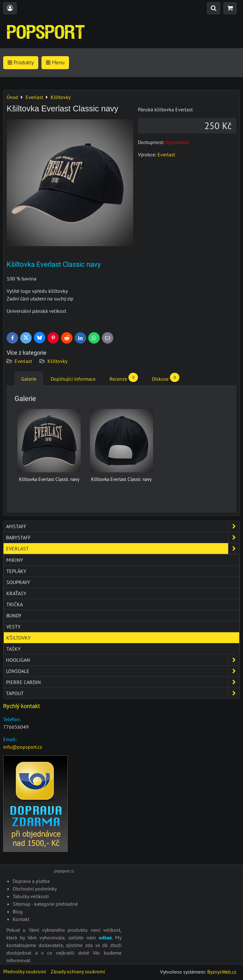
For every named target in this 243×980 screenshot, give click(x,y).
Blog (18, 911)
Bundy (14, 615)
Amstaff (123, 526)
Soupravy (18, 582)
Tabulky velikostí (31, 896)
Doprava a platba (31, 881)
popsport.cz (64, 871)
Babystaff (123, 537)
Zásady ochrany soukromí (78, 971)
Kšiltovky (57, 361)
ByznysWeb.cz (222, 972)
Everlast (23, 361)
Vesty (13, 627)
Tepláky (16, 571)
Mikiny (15, 560)
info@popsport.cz (23, 747)
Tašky (13, 649)
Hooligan (123, 660)
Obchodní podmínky (35, 889)
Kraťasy (16, 593)
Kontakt (21, 919)
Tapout (123, 693)
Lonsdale (123, 671)
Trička (15, 604)
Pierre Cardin (123, 682)
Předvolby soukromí (25, 971)
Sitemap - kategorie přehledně (45, 904)
